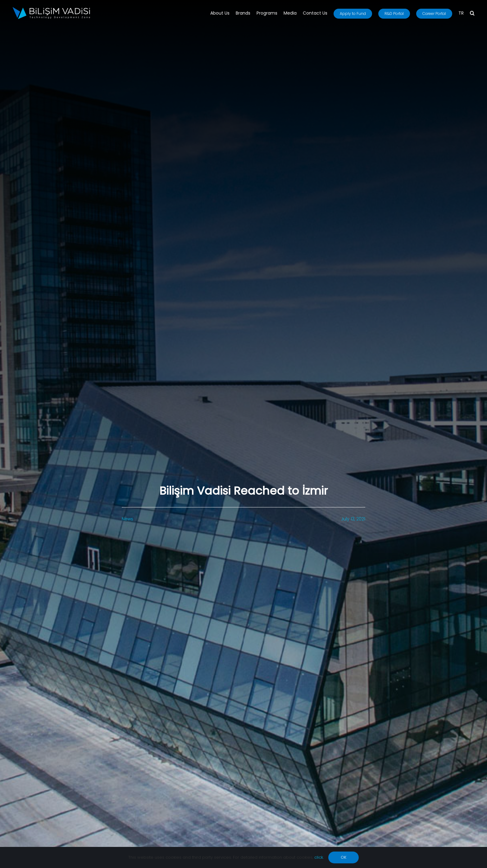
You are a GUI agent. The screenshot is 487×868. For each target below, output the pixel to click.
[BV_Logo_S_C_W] (51, 9)
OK (344, 857)
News (127, 519)
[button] (472, 14)
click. (319, 857)
